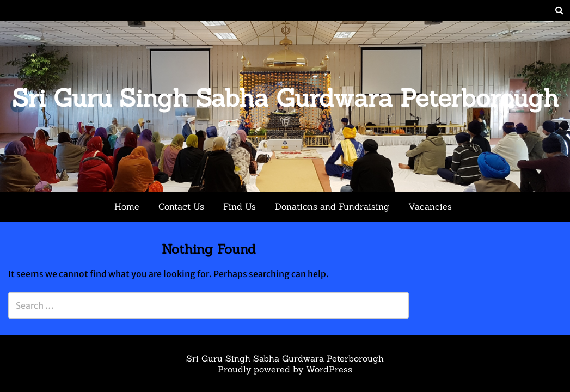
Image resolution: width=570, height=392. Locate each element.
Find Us (240, 206)
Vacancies (430, 206)
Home (127, 206)
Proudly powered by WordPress (285, 369)
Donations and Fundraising (332, 206)
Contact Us (181, 206)
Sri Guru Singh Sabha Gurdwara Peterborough (285, 98)
